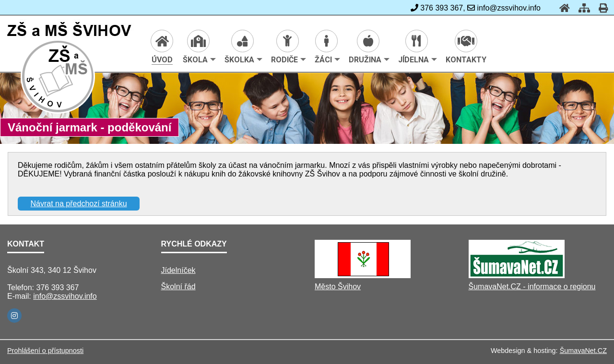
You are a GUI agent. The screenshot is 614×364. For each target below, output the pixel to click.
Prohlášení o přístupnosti (45, 351)
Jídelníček (178, 270)
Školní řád (178, 287)
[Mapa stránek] (581, 8)
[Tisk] (600, 8)
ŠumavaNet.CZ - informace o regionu (532, 287)
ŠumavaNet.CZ (583, 351)
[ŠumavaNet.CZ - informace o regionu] (517, 276)
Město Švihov (338, 287)
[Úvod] (562, 8)
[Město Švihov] (363, 276)
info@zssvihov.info (65, 296)
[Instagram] (14, 316)
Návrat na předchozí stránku (79, 204)
